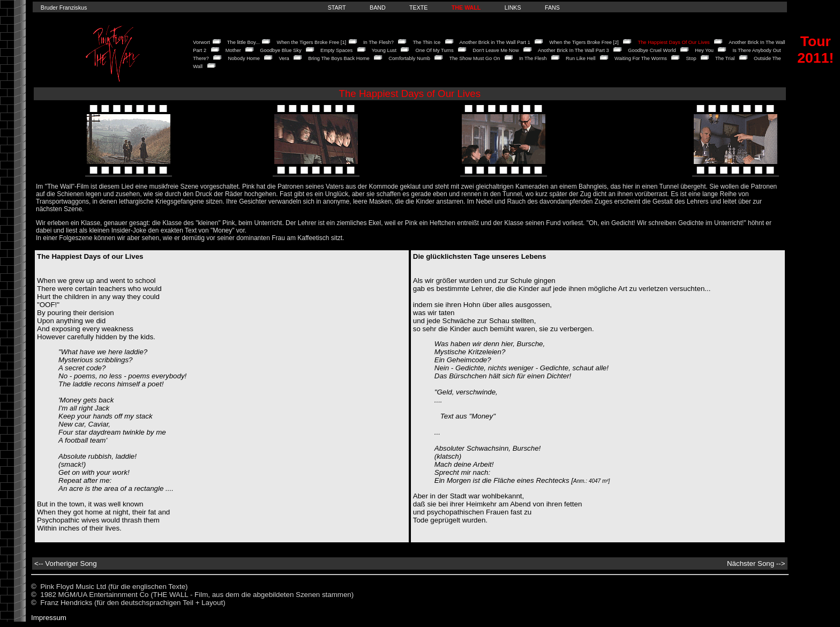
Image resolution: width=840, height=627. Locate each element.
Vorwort (201, 42)
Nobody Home (244, 58)
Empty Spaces (336, 50)
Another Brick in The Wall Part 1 (495, 42)
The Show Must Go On (474, 58)
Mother (233, 50)
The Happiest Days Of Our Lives (673, 42)
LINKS (513, 8)
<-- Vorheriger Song (66, 563)
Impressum (49, 618)
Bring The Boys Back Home (339, 58)
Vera (284, 58)
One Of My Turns (435, 50)
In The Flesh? (378, 42)
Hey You (704, 50)
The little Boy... (243, 42)
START (337, 8)
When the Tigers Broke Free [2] (584, 42)
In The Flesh (533, 58)
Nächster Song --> (756, 563)
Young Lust (384, 50)
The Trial (725, 58)
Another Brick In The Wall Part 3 (573, 50)
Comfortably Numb (409, 58)
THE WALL (466, 8)
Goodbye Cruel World (652, 50)
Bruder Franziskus (64, 8)
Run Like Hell (580, 58)
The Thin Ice (426, 42)
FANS (552, 8)
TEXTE (418, 8)
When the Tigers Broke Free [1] (312, 42)
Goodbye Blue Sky (280, 50)
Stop (691, 58)
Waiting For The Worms (641, 58)
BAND (378, 8)
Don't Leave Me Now (496, 50)
